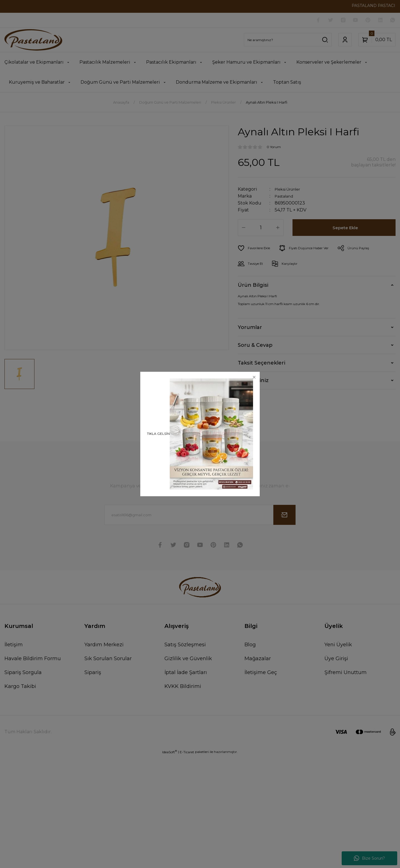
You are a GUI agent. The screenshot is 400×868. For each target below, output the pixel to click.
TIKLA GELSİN (158, 434)
